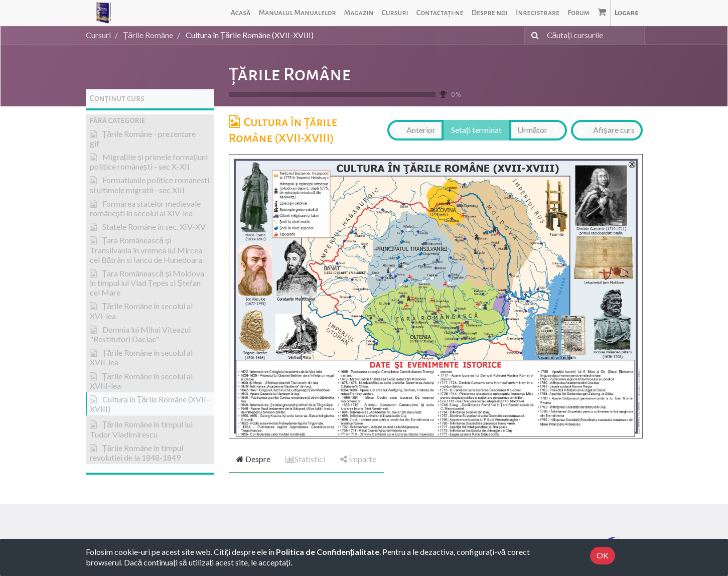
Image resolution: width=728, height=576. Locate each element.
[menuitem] (240, 13)
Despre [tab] (253, 459)
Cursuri (98, 35)
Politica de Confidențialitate (328, 552)
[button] (150, 121)
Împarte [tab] (358, 459)
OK (603, 555)
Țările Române (290, 74)
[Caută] (533, 35)
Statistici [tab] (305, 459)
